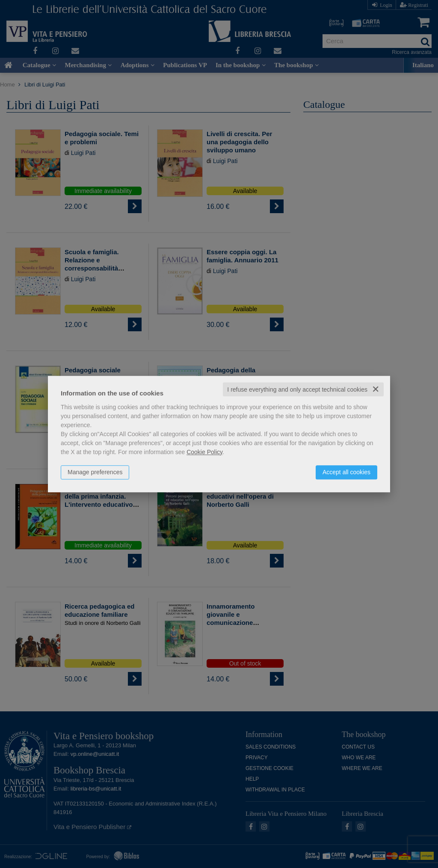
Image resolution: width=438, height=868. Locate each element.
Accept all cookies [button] (346, 472)
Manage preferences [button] (95, 472)
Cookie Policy (204, 452)
